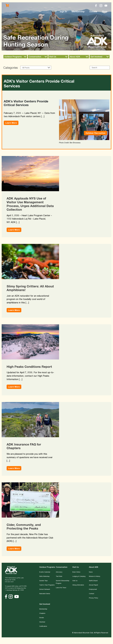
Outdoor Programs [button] (47, 567)
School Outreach (45, 589)
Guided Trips (43, 581)
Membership (78, 11)
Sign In (63, 11)
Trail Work (59, 576)
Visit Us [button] (76, 567)
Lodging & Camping (79, 576)
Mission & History (95, 576)
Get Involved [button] (45, 604)
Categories (11, 68)
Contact (92, 594)
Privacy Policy (94, 598)
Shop (105, 11)
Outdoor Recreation (95, 133)
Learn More (11, 123)
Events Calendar (45, 572)
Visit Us (75, 581)
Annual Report (93, 585)
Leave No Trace (61, 588)
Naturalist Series (45, 594)
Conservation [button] (62, 567)
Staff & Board (93, 581)
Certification (43, 626)
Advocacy (59, 572)
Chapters (42, 613)
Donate (93, 11)
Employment (93, 589)
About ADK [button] (94, 567)
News (91, 572)
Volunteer (42, 622)
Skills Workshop (44, 576)
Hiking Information (78, 585)
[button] (15, 57)
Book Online (76, 572)
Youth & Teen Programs (47, 585)
